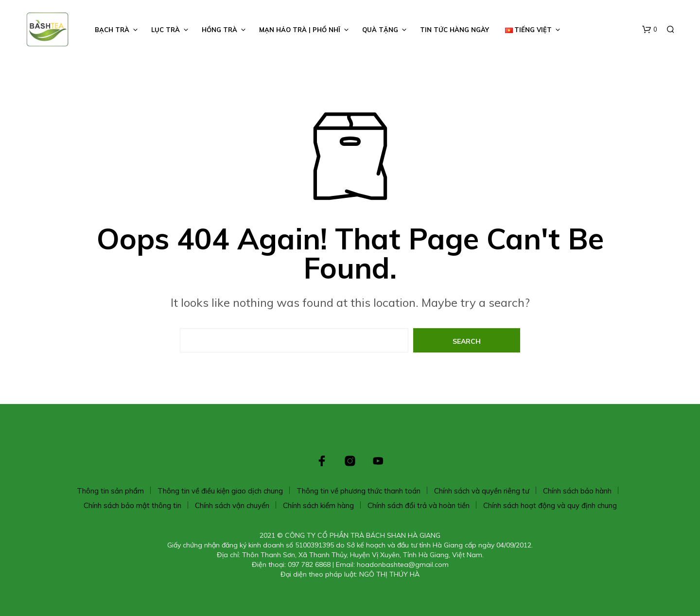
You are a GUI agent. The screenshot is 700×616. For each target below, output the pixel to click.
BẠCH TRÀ (112, 30)
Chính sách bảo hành (577, 491)
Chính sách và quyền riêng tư (482, 491)
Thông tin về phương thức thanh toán (359, 491)
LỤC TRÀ (166, 30)
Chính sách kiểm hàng (318, 505)
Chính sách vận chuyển (232, 505)
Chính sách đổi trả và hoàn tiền (419, 505)
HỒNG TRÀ (219, 30)
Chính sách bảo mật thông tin (132, 505)
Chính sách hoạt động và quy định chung (550, 505)
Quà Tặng (380, 30)
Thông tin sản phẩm (110, 491)
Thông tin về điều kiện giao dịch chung (220, 491)
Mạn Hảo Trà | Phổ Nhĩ (300, 30)
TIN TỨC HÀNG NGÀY (455, 30)
